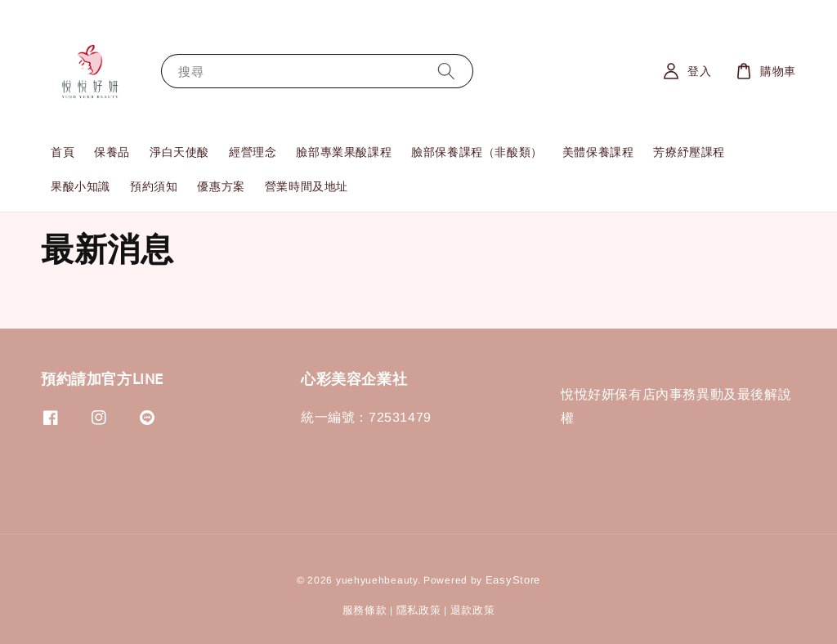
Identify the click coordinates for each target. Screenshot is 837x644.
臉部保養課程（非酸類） (477, 152)
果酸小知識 (81, 186)
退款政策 (473, 610)
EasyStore (513, 580)
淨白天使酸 (179, 152)
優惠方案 (221, 186)
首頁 (63, 152)
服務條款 (365, 610)
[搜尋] (446, 71)
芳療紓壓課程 (689, 152)
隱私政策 (419, 610)
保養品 (112, 152)
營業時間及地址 (307, 186)
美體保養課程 (598, 152)
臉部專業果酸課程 (344, 152)
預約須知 (154, 186)
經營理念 (253, 152)
